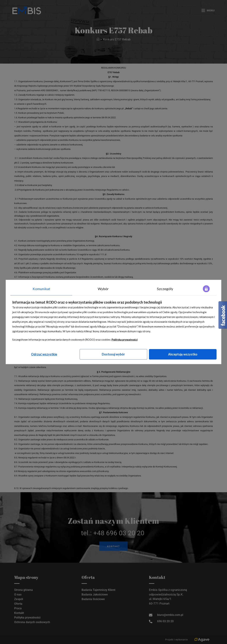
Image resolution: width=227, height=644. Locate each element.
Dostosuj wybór (113, 354)
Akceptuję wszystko (183, 354)
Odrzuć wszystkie (44, 354)
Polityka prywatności (125, 340)
